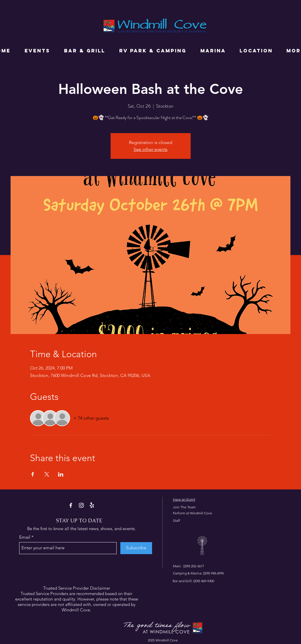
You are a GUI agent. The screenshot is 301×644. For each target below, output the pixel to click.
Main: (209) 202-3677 (189, 566)
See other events (150, 149)
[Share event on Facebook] (33, 474)
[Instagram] (81, 505)
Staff (177, 520)
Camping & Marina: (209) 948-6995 (198, 573)
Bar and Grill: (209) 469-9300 (193, 581)
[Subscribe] (136, 548)
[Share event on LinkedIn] (61, 474)
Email (25, 537)
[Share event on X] (47, 474)
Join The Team (184, 507)
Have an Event (184, 499)
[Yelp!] (92, 505)
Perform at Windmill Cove (193, 513)
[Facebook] (71, 505)
